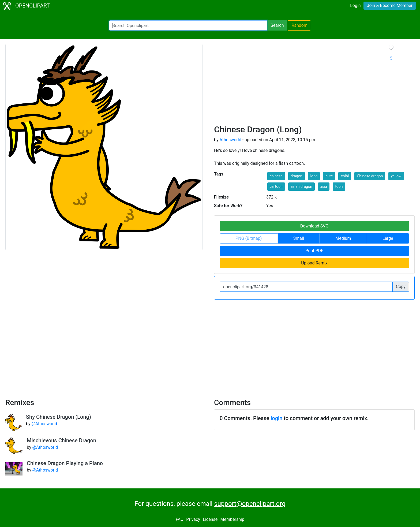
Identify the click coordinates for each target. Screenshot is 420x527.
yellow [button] (396, 176)
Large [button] (388, 238)
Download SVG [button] (314, 226)
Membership (232, 519)
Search (277, 25)
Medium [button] (343, 238)
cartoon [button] (276, 186)
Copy (401, 287)
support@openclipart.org (250, 504)
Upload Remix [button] (314, 263)
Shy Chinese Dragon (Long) (59, 417)
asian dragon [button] (301, 186)
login (276, 418)
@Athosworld (44, 424)
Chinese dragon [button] (370, 176)
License (210, 519)
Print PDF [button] (314, 251)
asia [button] (324, 186)
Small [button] (299, 238)
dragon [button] (297, 176)
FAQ (180, 519)
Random (299, 25)
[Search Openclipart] (188, 25)
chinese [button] (276, 176)
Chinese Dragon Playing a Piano (65, 463)
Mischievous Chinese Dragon (61, 440)
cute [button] (329, 176)
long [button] (314, 176)
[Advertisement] (297, 84)
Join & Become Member (390, 5)
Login (355, 5)
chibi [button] (345, 176)
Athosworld (230, 140)
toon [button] (339, 186)
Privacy (193, 519)
